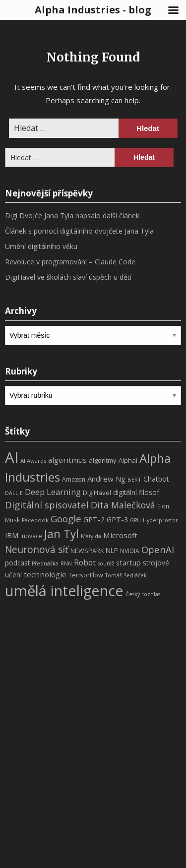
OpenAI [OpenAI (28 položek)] (158, 549)
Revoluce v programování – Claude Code (70, 262)
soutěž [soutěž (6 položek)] (106, 563)
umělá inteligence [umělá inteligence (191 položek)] (64, 591)
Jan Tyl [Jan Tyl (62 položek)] (62, 534)
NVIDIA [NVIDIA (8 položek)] (130, 551)
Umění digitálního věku (41, 246)
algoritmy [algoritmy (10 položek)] (103, 460)
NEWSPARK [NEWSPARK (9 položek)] (87, 551)
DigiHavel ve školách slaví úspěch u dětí (68, 277)
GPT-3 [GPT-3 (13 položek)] (117, 519)
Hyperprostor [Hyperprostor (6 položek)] (160, 520)
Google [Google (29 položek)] (66, 519)
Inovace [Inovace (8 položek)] (31, 536)
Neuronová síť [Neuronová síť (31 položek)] (37, 550)
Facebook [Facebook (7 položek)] (35, 520)
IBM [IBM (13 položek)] (12, 535)
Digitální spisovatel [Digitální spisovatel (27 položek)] (47, 505)
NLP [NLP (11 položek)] (112, 550)
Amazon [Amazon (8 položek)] (74, 479)
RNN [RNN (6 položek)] (66, 563)
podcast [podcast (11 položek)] (17, 563)
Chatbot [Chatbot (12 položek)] (156, 479)
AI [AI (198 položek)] (12, 457)
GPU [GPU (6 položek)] (135, 520)
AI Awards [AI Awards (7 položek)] (33, 461)
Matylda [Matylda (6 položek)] (91, 536)
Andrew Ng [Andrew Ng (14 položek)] (106, 479)
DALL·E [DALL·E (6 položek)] (14, 493)
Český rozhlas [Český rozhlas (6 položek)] (143, 594)
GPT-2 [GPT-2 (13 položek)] (94, 519)
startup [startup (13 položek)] (128, 562)
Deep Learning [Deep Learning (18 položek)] (53, 492)
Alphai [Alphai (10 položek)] (128, 460)
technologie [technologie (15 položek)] (45, 574)
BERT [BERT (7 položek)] (134, 479)
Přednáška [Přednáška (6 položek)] (45, 563)
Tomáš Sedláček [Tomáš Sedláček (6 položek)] (126, 575)
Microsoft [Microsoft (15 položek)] (120, 535)
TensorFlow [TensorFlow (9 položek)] (86, 575)
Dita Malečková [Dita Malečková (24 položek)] (123, 505)
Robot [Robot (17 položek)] (85, 562)
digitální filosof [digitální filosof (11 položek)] (136, 492)
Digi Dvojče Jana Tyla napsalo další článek (72, 216)
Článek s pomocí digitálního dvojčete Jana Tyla (79, 231)
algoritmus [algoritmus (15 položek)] (67, 460)
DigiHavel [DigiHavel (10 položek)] (97, 493)
